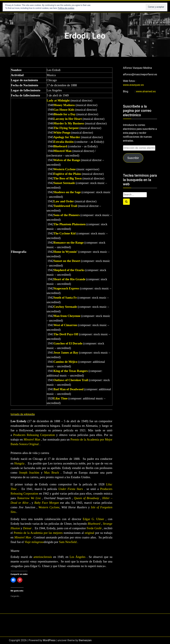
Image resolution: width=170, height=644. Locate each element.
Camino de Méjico (65, 362)
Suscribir (133, 158)
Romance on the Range (69, 243)
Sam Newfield (68, 542)
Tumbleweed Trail (65, 206)
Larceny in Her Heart (68, 119)
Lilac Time (61, 398)
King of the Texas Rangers (71, 371)
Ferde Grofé (94, 528)
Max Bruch (52, 473)
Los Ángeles (77, 557)
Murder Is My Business (69, 123)
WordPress (49, 640)
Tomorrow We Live (29, 498)
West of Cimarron (65, 325)
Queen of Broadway (87, 498)
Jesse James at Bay (66, 353)
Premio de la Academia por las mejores (38, 533)
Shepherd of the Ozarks (69, 270)
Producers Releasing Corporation (34, 435)
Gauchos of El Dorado (68, 343)
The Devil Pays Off (66, 334)
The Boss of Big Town (68, 178)
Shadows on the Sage (67, 192)
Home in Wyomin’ (65, 252)
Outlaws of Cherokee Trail (71, 380)
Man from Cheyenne (67, 316)
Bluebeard (60, 146)
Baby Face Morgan (47, 503)
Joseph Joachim (29, 473)
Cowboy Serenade (65, 307)
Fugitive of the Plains (67, 174)
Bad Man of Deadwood (68, 389)
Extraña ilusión (64, 142)
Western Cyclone (65, 169)
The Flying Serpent (66, 128)
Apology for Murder (67, 137)
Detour (27, 528)
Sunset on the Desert (67, 261)
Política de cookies (66, 8)
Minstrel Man (63, 151)
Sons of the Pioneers (67, 215)
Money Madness (64, 105)
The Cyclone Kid (65, 233)
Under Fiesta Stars (71, 489)
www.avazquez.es (133, 85)
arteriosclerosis (43, 557)
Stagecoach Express (66, 288)
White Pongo (62, 133)
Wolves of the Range (67, 160)
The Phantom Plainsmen (70, 224)
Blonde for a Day (65, 114)
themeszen (85, 640)
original (89, 533)
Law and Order (64, 201)
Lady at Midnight (58, 100)
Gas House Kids (64, 110)
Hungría (19, 463)
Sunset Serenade (64, 183)
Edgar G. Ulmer (93, 519)
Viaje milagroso (34, 542)
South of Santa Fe (65, 298)
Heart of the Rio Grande (69, 279)
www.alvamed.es (146, 91)
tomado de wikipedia (23, 414)
